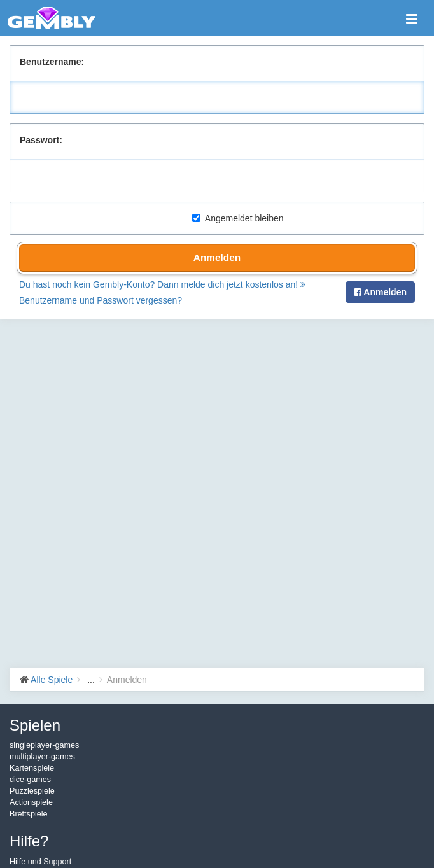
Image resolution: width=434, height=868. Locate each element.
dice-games (30, 780)
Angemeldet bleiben (238, 218)
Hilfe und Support (40, 862)
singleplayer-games (44, 745)
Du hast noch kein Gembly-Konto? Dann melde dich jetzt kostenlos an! (162, 284)
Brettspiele (29, 814)
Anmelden (217, 257)
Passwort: (41, 140)
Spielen (35, 725)
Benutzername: (52, 62)
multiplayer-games (42, 757)
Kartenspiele (32, 768)
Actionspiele (31, 802)
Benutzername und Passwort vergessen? (101, 300)
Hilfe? (29, 841)
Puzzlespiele (32, 791)
